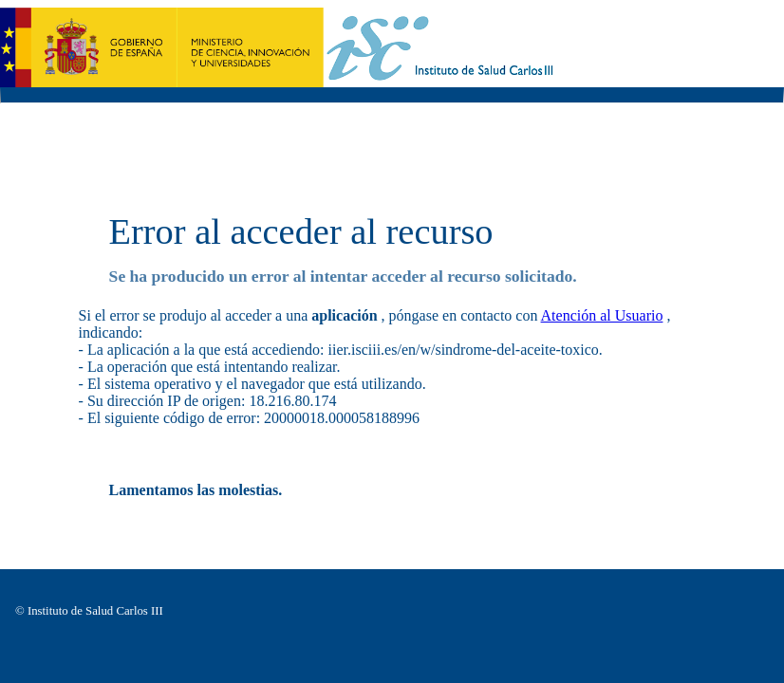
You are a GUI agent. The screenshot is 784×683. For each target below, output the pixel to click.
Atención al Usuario (602, 315)
